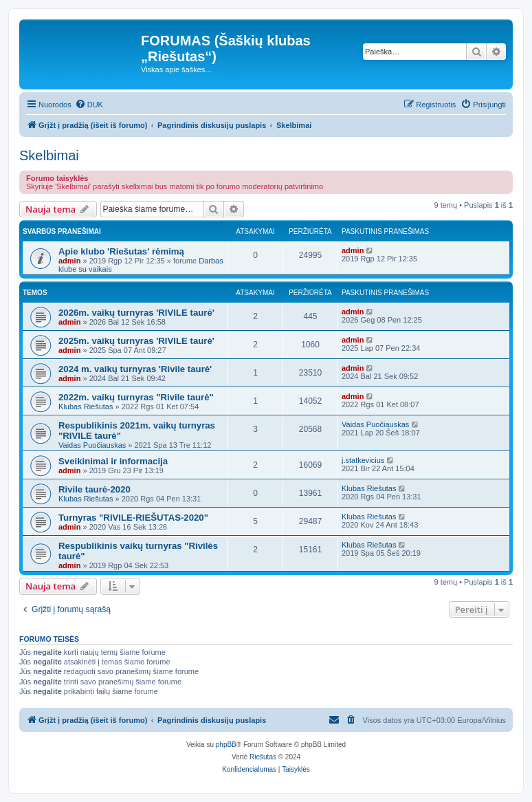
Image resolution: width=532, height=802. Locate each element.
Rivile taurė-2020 (95, 489)
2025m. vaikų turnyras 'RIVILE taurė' (136, 341)
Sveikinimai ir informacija (113, 461)
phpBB (226, 745)
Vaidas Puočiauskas (92, 445)
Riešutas (263, 757)
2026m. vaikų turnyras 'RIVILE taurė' (136, 313)
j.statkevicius (363, 460)
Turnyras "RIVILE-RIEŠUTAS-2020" (133, 518)
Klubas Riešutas (86, 407)
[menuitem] (89, 105)
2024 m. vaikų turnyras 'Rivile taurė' (135, 369)
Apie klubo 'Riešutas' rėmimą (121, 251)
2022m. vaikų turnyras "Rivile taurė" (136, 397)
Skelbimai (49, 155)
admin (69, 261)
